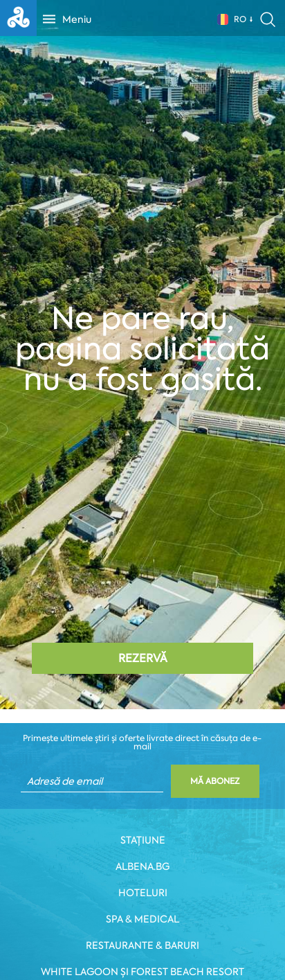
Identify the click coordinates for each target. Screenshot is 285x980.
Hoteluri (143, 893)
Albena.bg (142, 866)
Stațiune (143, 840)
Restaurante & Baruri (142, 945)
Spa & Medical (142, 919)
